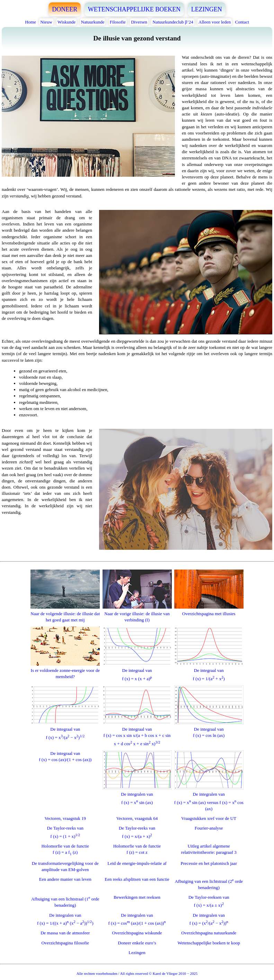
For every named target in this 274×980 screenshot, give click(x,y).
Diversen (139, 22)
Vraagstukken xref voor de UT (209, 818)
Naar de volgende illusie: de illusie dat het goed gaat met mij (65, 613)
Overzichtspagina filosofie (65, 943)
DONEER (65, 9)
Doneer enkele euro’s (137, 943)
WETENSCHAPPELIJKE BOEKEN (134, 9)
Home (30, 22)
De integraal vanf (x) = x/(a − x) (65, 730)
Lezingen (137, 953)
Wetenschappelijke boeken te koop (209, 943)
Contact (242, 22)
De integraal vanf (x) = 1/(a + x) (209, 671)
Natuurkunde (93, 22)
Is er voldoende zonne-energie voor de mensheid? (65, 670)
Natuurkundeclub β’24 (173, 22)
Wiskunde (67, 22)
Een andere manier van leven (65, 879)
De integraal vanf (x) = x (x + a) (137, 671)
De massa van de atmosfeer (65, 933)
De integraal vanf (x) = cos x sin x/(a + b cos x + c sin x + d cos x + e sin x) (137, 733)
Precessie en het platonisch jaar (209, 863)
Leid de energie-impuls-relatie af (137, 863)
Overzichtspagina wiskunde (137, 933)
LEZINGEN (207, 9)
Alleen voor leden (215, 22)
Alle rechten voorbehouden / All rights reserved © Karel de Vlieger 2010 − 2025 (137, 973)
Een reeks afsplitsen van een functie (137, 879)
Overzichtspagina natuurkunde (209, 933)
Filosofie (118, 22)
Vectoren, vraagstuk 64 (137, 818)
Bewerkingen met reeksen (137, 897)
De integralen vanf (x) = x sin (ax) (137, 795)
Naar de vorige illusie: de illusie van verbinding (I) (137, 613)
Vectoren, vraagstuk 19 (65, 818)
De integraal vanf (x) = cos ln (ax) (209, 729)
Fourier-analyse (209, 828)
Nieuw (46, 22)
